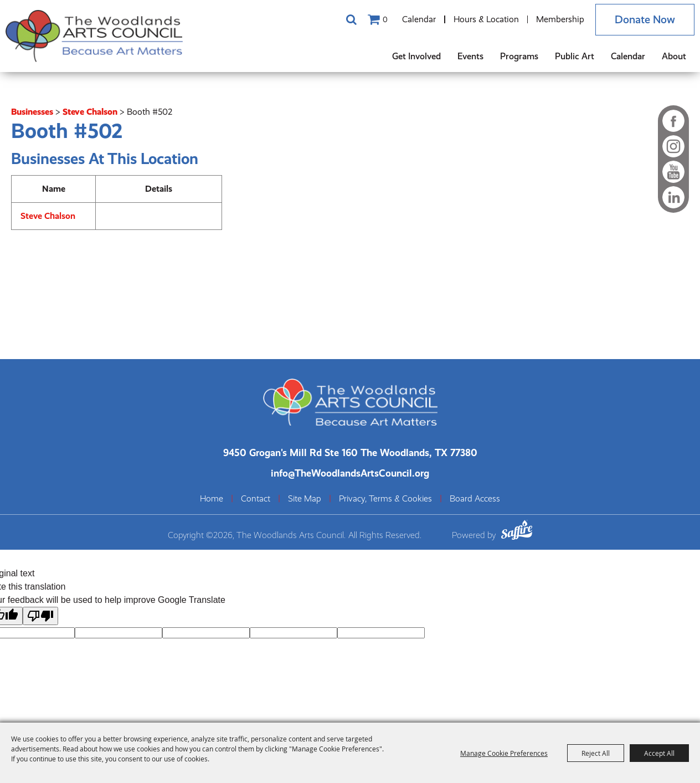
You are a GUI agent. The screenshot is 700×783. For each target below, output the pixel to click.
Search (351, 19)
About (674, 56)
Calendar (419, 19)
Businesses (32, 112)
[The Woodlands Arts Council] (94, 36)
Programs (519, 56)
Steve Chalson (90, 112)
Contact (256, 499)
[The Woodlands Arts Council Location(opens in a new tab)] (350, 452)
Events (470, 56)
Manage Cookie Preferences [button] (504, 753)
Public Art (575, 56)
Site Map (305, 499)
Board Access (475, 499)
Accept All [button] (659, 753)
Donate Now (645, 20)
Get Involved (416, 56)
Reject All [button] (596, 753)
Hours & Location (486, 19)
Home (212, 499)
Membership (560, 19)
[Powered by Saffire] (517, 532)
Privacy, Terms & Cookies (385, 499)
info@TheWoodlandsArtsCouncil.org (350, 473)
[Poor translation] (40, 616)
